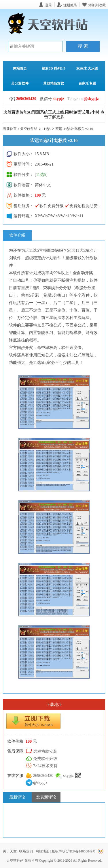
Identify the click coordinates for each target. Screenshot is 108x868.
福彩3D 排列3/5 (53, 68)
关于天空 (10, 851)
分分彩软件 (20, 83)
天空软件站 (29, 129)
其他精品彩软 (54, 83)
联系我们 (26, 851)
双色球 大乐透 (87, 68)
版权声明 (58, 851)
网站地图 (42, 851)
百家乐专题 (87, 83)
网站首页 (20, 68)
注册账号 (70, 5)
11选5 (46, 129)
